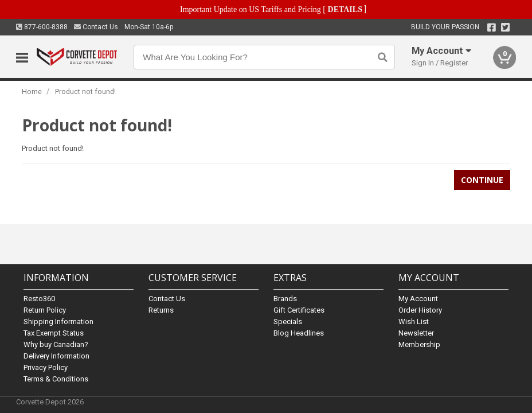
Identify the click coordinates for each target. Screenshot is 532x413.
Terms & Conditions (56, 379)
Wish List (414, 322)
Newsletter (416, 333)
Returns (161, 310)
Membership (419, 344)
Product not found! (85, 91)
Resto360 (39, 299)
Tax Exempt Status (54, 333)
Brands (285, 299)
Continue (482, 180)
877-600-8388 (42, 27)
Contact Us (96, 27)
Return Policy (45, 310)
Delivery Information (56, 356)
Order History (420, 310)
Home (32, 91)
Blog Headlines (299, 333)
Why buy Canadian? (56, 344)
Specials (288, 322)
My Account (418, 299)
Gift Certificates (299, 310)
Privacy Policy (46, 367)
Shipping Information (58, 322)
